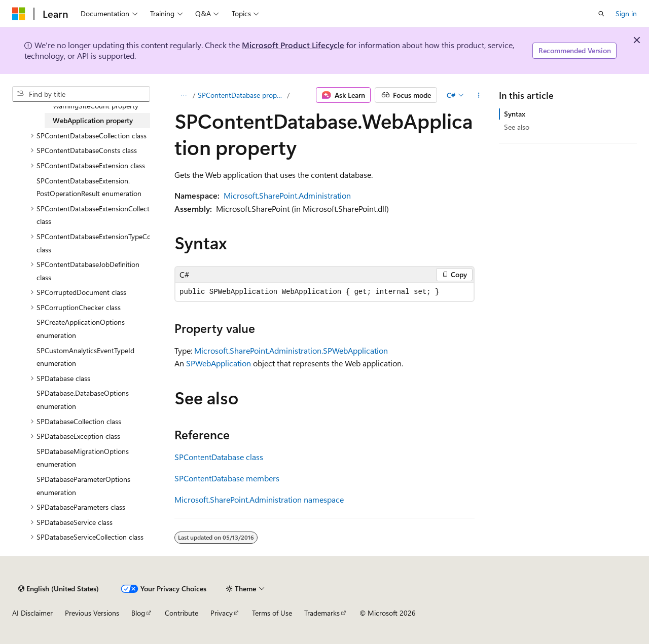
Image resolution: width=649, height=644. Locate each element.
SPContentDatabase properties (242, 95)
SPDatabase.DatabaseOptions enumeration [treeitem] (83, 400)
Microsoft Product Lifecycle (293, 45)
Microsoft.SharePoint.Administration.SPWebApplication (291, 350)
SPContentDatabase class (219, 457)
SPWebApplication (219, 363)
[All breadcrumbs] (183, 95)
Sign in (626, 13)
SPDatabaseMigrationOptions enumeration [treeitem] (83, 458)
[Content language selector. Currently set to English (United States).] (59, 589)
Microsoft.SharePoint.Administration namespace (259, 499)
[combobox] (81, 94)
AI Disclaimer (32, 613)
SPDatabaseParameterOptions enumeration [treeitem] (83, 486)
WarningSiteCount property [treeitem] (96, 106)
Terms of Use (272, 613)
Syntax (515, 114)
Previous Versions (92, 613)
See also (517, 127)
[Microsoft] (19, 14)
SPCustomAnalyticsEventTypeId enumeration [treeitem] (85, 357)
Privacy (222, 613)
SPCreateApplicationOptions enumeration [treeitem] (81, 329)
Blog (138, 613)
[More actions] (479, 95)
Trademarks (322, 613)
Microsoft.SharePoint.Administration (287, 195)
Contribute (182, 613)
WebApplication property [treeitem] (93, 120)
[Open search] (601, 14)
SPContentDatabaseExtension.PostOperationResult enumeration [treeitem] (89, 187)
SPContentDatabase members (227, 478)
